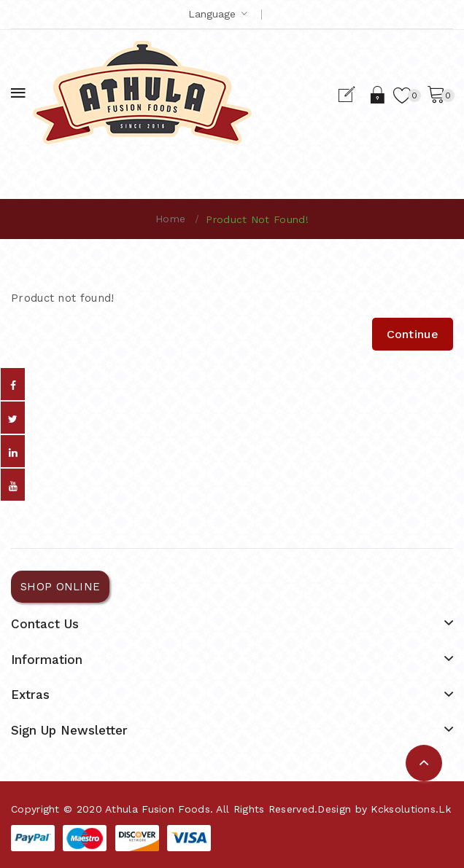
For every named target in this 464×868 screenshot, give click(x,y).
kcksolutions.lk (411, 809)
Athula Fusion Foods (158, 809)
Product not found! (257, 219)
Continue (413, 334)
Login (378, 95)
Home (170, 219)
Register (353, 95)
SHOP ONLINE (60, 587)
